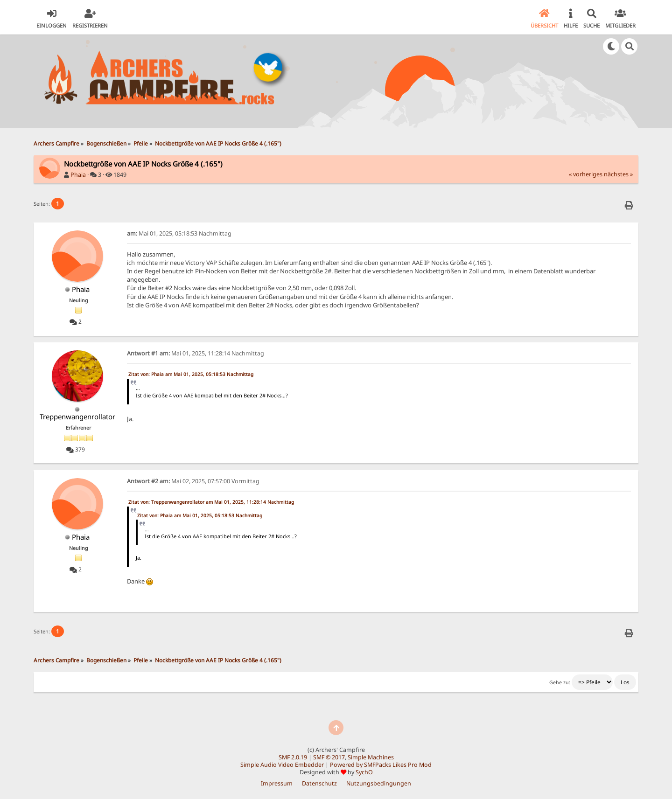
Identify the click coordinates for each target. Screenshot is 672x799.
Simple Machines (371, 757)
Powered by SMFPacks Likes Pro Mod (381, 765)
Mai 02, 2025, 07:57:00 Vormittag (193, 481)
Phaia (78, 175)
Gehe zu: (560, 682)
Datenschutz (319, 783)
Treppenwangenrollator (77, 417)
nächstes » (618, 174)
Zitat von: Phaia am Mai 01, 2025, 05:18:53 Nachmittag (191, 374)
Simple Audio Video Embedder (282, 765)
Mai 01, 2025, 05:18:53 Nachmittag (179, 233)
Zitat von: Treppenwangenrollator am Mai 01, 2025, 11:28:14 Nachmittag (211, 502)
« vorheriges (586, 174)
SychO (364, 772)
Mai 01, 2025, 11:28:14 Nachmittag (196, 353)
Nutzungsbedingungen (379, 783)
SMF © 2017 (329, 757)
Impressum (277, 783)
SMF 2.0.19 (293, 757)
